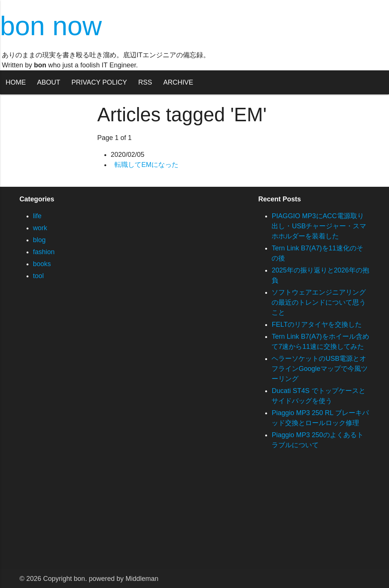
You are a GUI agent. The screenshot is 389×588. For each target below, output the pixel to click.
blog (39, 240)
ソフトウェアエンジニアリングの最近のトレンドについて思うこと (319, 302)
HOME (16, 82)
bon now (51, 26)
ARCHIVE (178, 82)
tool (38, 276)
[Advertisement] (194, 517)
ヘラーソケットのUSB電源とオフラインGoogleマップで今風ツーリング (319, 369)
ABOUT (49, 82)
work (40, 228)
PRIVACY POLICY (99, 82)
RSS (145, 82)
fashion (44, 252)
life (37, 216)
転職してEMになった (146, 165)
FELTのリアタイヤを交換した (317, 325)
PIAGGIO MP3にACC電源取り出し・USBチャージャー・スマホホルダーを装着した (319, 226)
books (42, 264)
